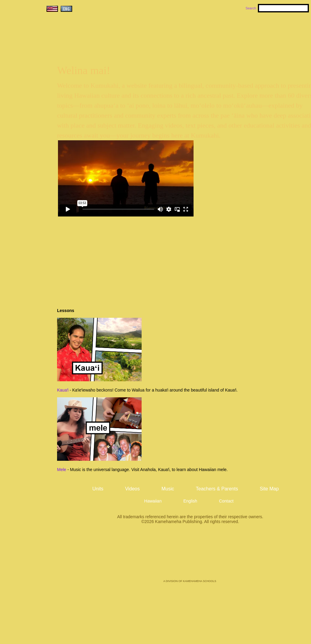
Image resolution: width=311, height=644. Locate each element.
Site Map (269, 489)
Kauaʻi (63, 390)
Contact (226, 501)
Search (251, 8)
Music (219, 31)
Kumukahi (97, 39)
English (190, 501)
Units (181, 31)
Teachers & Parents (217, 489)
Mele (62, 470)
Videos (247, 31)
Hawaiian (153, 501)
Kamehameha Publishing (190, 556)
